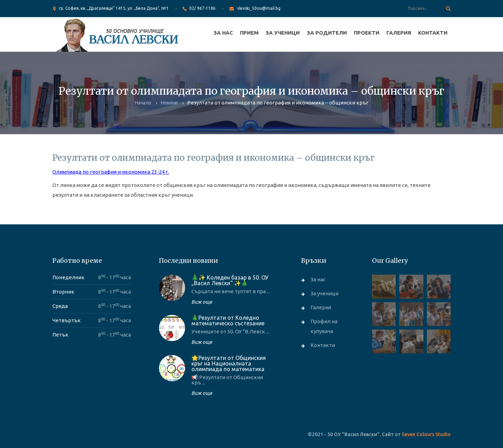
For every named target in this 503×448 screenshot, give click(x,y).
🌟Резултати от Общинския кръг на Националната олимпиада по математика (229, 363)
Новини (169, 103)
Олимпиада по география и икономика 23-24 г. (111, 172)
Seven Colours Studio (426, 434)
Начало (143, 103)
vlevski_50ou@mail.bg (259, 8)
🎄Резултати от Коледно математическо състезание (228, 320)
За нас (223, 33)
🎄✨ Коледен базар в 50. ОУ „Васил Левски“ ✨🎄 (230, 280)
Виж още (202, 302)
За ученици (283, 33)
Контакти (433, 33)
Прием (249, 33)
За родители (327, 33)
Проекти (367, 33)
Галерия (399, 33)
